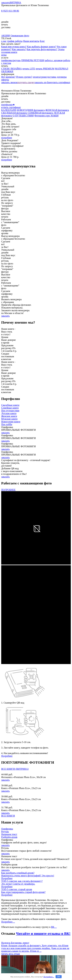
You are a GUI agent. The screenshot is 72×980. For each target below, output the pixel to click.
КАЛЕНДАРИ (9, 110)
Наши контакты (31, 41)
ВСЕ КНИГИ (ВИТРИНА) (15, 769)
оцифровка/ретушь (11, 60)
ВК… (54, 927)
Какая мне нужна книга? (14, 47)
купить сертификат (60, 82)
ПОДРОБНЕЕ (8, 490)
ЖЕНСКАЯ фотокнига (57, 110)
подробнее (7, 138)
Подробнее (7, 756)
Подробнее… (8, 922)
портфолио (8, 105)
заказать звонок (9, 82)
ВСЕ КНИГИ (8, 816)
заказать (5, 3)
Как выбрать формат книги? (42, 47)
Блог (42, 41)
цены (4, 55)
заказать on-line (43, 82)
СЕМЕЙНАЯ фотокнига (40, 113)
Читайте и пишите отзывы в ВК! (43, 933)
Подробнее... (49, 977)
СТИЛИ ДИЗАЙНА (11, 69)
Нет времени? (8, 77)
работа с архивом (54, 60)
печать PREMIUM (45, 69)
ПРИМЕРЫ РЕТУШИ (33, 60)
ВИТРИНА (15, 3)
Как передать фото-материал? (42, 49)
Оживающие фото (20, 36)
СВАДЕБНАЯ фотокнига (14, 113)
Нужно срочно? (24, 77)
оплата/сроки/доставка (44, 77)
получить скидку (26, 82)
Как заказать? (19, 49)
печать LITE (29, 69)
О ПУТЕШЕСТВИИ (23, 116)
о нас (4, 41)
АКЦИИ (6, 36)
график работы (15, 41)
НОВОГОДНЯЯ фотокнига (31, 110)
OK (59, 977)
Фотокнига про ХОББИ (47, 116)
